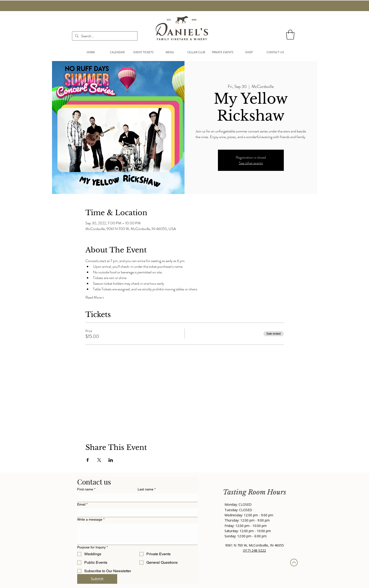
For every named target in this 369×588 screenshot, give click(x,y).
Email (82, 504)
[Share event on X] (99, 460)
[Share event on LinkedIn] (111, 460)
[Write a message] (137, 534)
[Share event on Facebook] (88, 460)
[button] (290, 35)
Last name (147, 489)
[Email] (136, 513)
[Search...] (104, 36)
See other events (251, 163)
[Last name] (166, 498)
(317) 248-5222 (254, 550)
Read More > (95, 297)
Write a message (91, 520)
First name (86, 489)
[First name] (106, 498)
